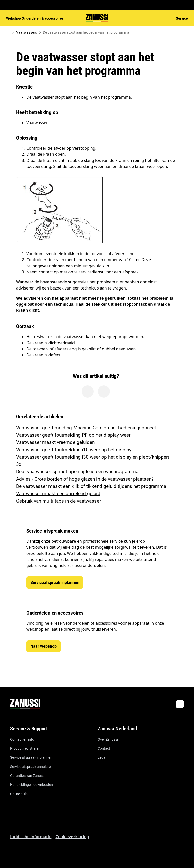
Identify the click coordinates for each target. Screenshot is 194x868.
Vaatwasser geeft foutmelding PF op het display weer (73, 435)
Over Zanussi (108, 739)
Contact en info (22, 739)
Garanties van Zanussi (28, 776)
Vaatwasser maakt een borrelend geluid (58, 494)
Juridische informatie (31, 837)
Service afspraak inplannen (31, 757)
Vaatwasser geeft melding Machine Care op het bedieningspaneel (86, 428)
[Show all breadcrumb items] (8, 32)
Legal (102, 757)
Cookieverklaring (72, 837)
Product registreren (25, 748)
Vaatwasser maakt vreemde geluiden (55, 442)
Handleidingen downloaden (31, 785)
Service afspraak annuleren (31, 767)
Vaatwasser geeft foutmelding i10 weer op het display (74, 450)
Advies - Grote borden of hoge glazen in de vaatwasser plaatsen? (85, 479)
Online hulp (19, 794)
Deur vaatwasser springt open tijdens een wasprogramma (77, 472)
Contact (104, 748)
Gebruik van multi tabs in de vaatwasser (58, 501)
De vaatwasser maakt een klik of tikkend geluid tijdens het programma (91, 486)
